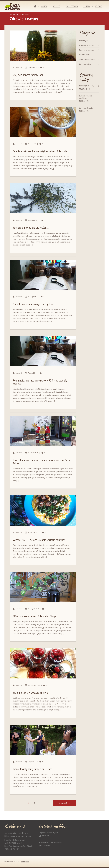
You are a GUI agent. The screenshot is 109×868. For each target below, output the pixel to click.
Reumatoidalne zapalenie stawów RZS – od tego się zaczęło (40, 382)
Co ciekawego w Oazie (87, 45)
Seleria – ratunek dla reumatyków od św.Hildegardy (40, 151)
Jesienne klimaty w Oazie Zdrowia (31, 693)
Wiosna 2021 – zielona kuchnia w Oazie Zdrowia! (39, 540)
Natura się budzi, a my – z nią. (89, 86)
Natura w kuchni (85, 55)
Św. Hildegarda (72, 6)
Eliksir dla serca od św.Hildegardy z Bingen (35, 616)
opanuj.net (25, 862)
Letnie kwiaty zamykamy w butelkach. (33, 769)
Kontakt (99, 6)
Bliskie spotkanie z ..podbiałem (86, 97)
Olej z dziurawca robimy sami (28, 75)
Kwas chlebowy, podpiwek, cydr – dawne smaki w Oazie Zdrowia (42, 462)
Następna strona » (65, 803)
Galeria (87, 6)
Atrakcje (56, 6)
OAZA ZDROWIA (14, 14)
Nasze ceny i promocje (87, 50)
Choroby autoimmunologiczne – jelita (33, 304)
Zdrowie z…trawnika (86, 108)
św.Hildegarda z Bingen (87, 59)
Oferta (44, 6)
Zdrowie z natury (85, 64)
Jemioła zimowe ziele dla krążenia (31, 228)
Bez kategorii (84, 40)
